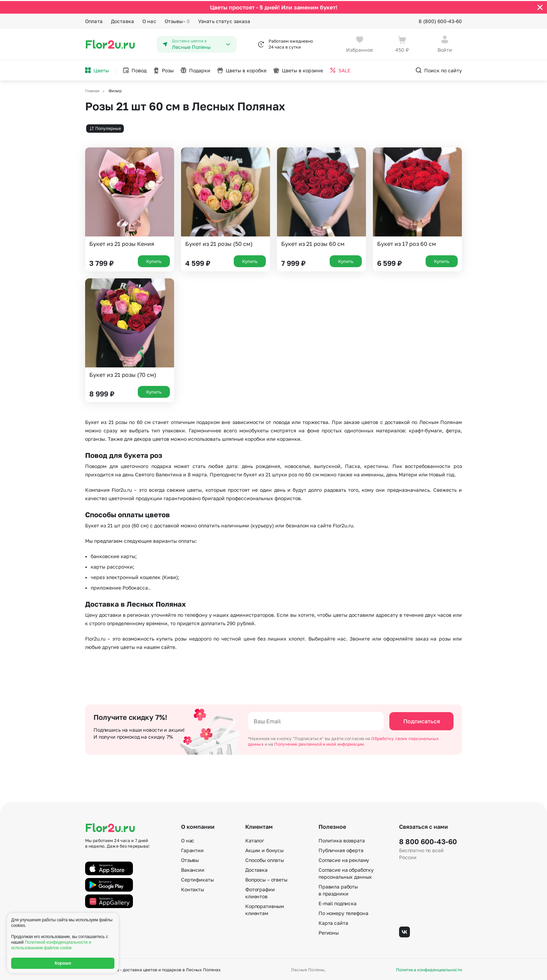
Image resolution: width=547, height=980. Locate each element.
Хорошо (63, 963)
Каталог (255, 839)
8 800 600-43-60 (428, 840)
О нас (149, 20)
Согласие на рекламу (344, 859)
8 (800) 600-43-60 (440, 20)
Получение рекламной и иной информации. (320, 743)
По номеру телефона (343, 912)
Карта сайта (333, 922)
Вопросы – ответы (266, 879)
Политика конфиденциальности (429, 969)
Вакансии (193, 869)
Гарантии (192, 849)
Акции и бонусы (264, 849)
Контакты (193, 888)
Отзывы (177, 20)
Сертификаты (197, 879)
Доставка (122, 20)
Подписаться (422, 720)
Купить (154, 260)
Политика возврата (342, 839)
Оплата (94, 20)
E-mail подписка (338, 902)
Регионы (329, 932)
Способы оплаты (265, 859)
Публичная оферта (341, 849)
